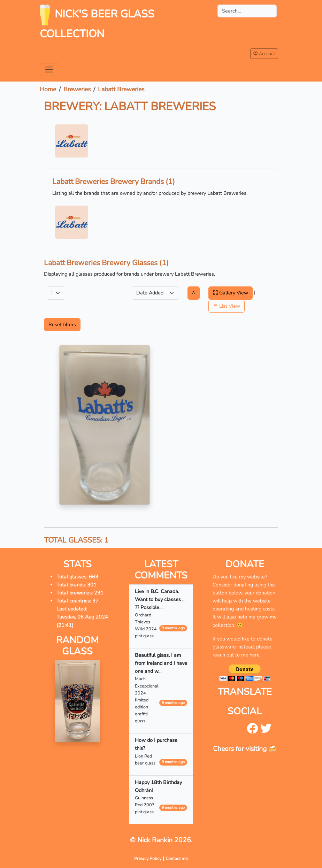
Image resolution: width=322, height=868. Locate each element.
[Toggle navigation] (49, 70)
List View (227, 306)
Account (264, 53)
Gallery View (231, 293)
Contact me (177, 858)
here (255, 655)
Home (48, 89)
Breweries (77, 89)
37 (95, 601)
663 (94, 577)
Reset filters (62, 324)
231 (99, 593)
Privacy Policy (148, 858)
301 (92, 585)
